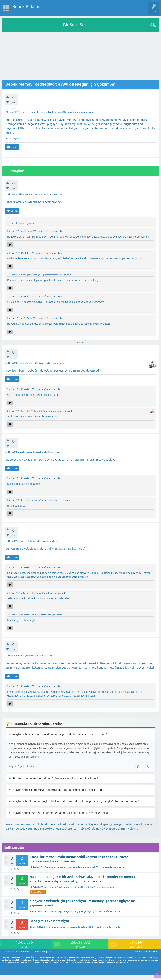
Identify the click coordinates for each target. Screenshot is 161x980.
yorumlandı (59, 231)
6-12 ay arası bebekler (55, 927)
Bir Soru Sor (75, 25)
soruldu (89, 112)
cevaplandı (58, 194)
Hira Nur (81, 887)
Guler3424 (86, 927)
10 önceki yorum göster (21, 223)
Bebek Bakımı (26, 7)
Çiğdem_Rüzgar (84, 911)
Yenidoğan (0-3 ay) (53, 887)
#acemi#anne (38, 892)
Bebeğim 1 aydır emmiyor (49, 921)
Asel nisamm (87, 867)
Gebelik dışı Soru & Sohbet (17, 952)
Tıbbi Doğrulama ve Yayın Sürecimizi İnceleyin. (108, 829)
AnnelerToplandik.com (146, 952)
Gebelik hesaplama (43, 952)
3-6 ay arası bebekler (30, 112)
